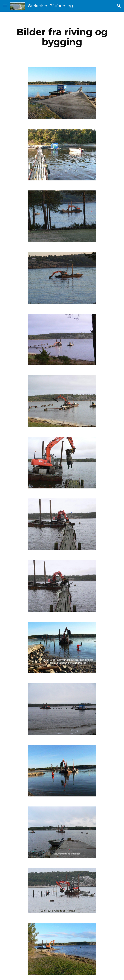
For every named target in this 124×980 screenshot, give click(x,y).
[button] (5, 6)
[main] (62, 37)
